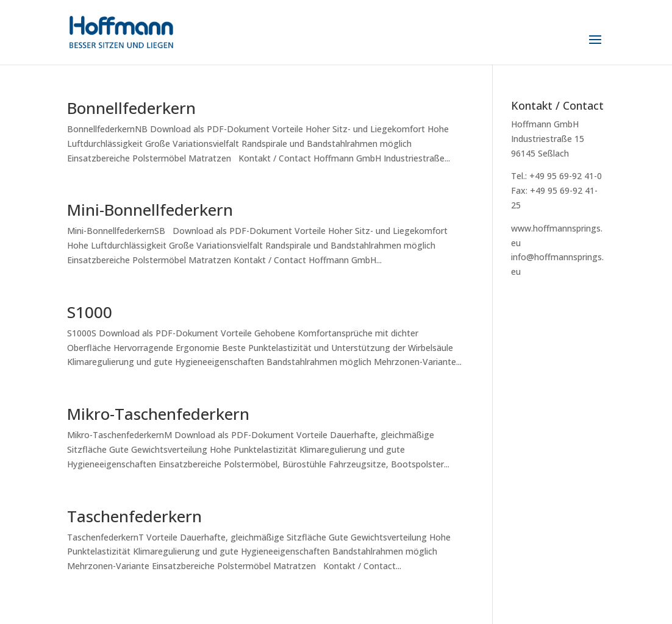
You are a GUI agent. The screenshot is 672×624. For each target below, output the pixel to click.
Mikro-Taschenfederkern (158, 414)
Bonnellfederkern (131, 108)
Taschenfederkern (134, 516)
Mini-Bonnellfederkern (150, 210)
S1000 (90, 312)
